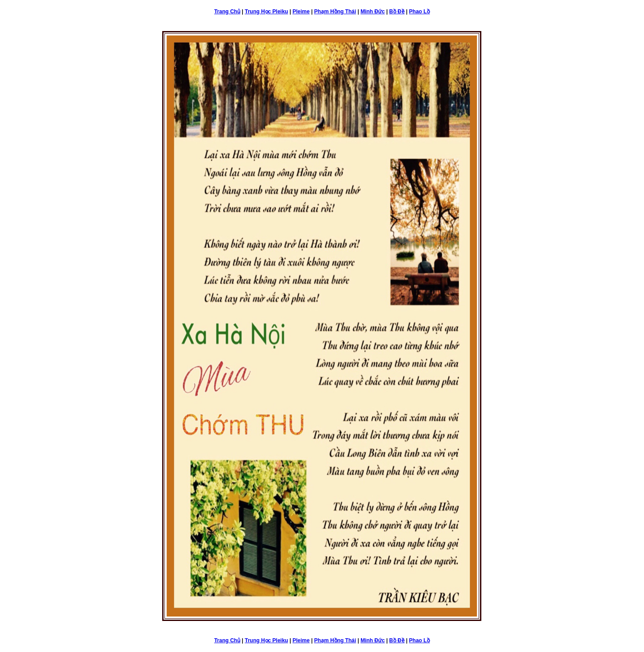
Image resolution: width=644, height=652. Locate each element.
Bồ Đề (397, 12)
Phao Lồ (420, 12)
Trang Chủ (227, 12)
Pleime (301, 12)
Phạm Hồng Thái (335, 12)
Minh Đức (373, 12)
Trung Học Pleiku (266, 12)
